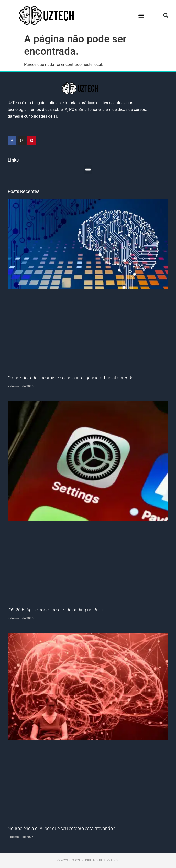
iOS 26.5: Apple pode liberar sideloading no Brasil (56, 610)
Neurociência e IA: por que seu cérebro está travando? (61, 828)
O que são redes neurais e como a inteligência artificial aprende (70, 378)
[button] (141, 15)
